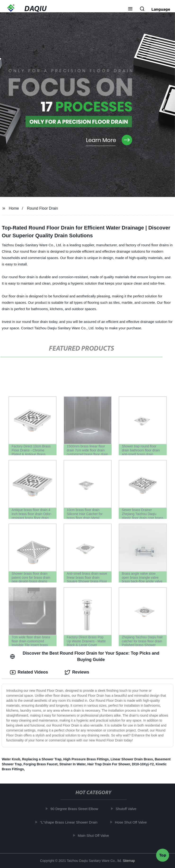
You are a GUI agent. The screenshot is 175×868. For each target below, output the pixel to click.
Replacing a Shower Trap (42, 759)
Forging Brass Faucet (40, 764)
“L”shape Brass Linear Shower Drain (70, 822)
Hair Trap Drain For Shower (109, 764)
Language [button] (161, 9)
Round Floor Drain (42, 208)
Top (163, 855)
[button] (130, 9)
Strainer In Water (72, 764)
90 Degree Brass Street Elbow (76, 809)
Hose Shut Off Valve (133, 822)
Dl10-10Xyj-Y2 (143, 764)
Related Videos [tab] (29, 672)
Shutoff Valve (128, 809)
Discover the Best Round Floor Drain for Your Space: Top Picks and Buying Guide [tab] (85, 656)
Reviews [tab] (77, 672)
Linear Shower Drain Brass (132, 759)
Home (14, 208)
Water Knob (11, 759)
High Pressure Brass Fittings (86, 759)
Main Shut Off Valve (95, 835)
